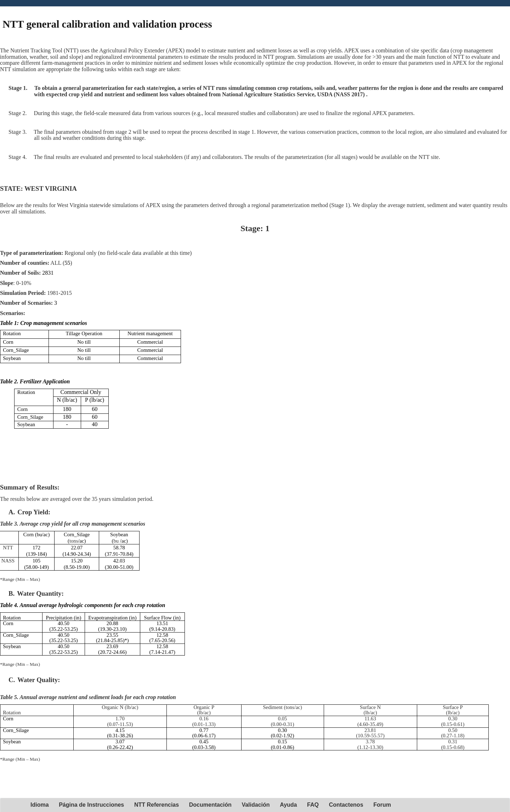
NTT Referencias (157, 805)
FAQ (313, 805)
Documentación (210, 805)
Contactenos (346, 805)
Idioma (40, 805)
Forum (382, 805)
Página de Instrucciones (91, 805)
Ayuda (288, 805)
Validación (256, 805)
